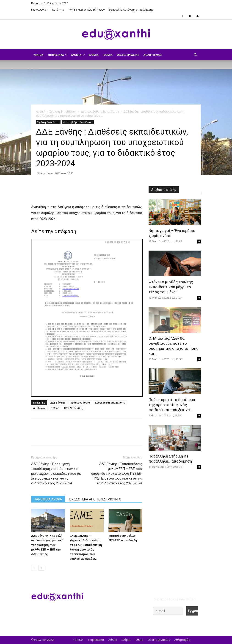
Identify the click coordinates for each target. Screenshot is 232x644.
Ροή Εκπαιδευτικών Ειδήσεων (87, 10)
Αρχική (41, 112)
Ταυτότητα (57, 10)
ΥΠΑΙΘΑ (38, 55)
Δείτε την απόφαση (54, 231)
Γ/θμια (108, 55)
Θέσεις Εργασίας (128, 55)
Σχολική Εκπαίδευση (63, 112)
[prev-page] (34, 568)
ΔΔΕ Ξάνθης (58, 402)
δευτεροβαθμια (80, 402)
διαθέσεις (39, 408)
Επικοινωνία (39, 10)
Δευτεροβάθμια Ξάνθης (110, 402)
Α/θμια (78, 55)
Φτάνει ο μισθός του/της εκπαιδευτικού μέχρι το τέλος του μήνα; (171, 287)
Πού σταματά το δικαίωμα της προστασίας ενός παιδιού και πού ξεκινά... (172, 405)
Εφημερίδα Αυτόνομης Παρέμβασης (131, 10)
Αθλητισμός (153, 55)
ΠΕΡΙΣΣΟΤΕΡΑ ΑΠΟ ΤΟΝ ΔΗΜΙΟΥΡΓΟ (94, 499)
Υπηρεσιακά (57, 55)
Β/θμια (94, 55)
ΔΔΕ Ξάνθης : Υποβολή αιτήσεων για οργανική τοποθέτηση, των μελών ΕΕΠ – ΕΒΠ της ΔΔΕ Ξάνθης (47, 545)
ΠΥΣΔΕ (55, 408)
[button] (195, 55)
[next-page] (41, 568)
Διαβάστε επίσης (164, 190)
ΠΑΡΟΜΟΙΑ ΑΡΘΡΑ (48, 499)
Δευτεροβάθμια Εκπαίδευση (100, 112)
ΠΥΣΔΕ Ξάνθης (73, 408)
